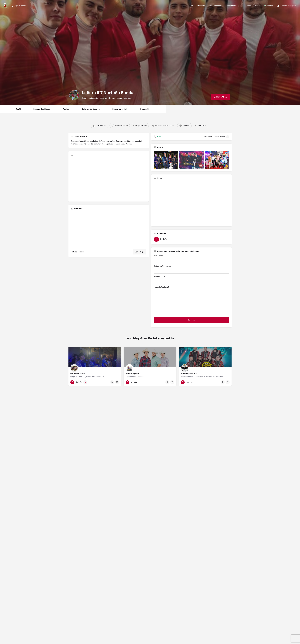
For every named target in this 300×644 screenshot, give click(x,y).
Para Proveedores (216, 6)
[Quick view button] (112, 382)
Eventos (144, 109)
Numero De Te (192, 280)
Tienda (248, 6)
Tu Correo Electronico (192, 269)
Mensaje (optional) (192, 301)
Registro (293, 6)
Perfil (18, 109)
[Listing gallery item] (166, 160)
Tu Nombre (192, 259)
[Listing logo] (74, 95)
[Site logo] (5, 6)
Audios (66, 109)
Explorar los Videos (42, 109)
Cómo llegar (140, 252)
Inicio (191, 6)
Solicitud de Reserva (91, 109)
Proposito (201, 6)
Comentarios (120, 109)
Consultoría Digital (235, 6)
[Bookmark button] (117, 382)
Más (257, 6)
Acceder (284, 6)
